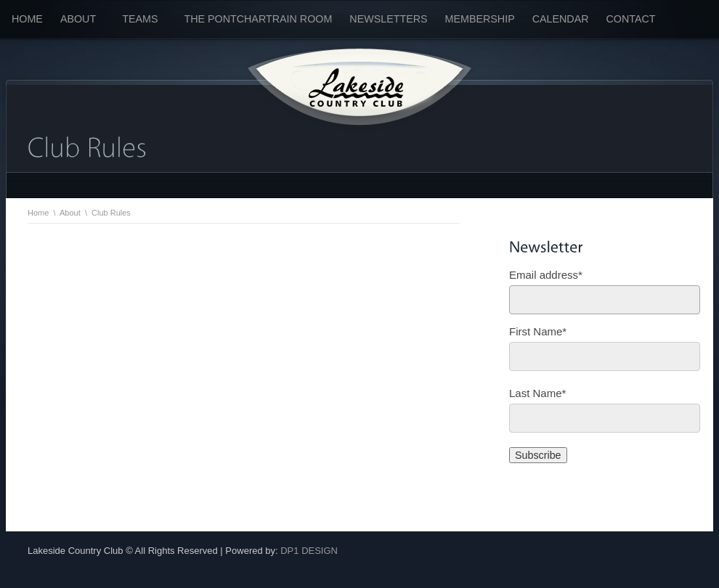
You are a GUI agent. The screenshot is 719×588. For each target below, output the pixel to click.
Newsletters (388, 19)
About (85, 19)
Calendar (561, 19)
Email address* (546, 275)
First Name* (538, 331)
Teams (147, 19)
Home (27, 19)
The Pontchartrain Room (258, 19)
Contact (631, 19)
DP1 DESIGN (309, 551)
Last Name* (537, 393)
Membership (480, 19)
